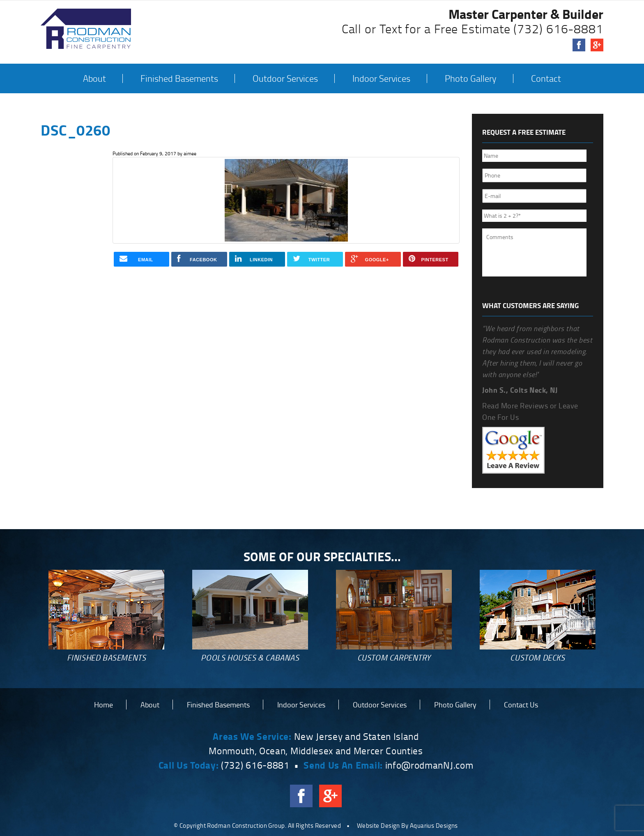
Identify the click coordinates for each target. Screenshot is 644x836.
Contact (546, 78)
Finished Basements (179, 78)
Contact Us (521, 705)
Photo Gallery (471, 78)
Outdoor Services (285, 78)
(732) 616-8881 (558, 29)
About (94, 78)
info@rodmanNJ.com (429, 765)
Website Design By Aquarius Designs (407, 826)
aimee (190, 153)
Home (103, 705)
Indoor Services (381, 78)
